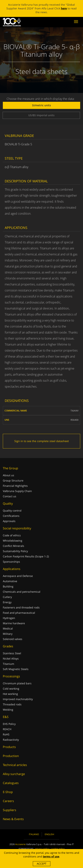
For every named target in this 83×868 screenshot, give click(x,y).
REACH (7, 729)
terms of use (51, 856)
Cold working (11, 689)
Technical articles (15, 765)
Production (11, 756)
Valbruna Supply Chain (17, 491)
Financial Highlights (15, 486)
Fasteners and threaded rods (21, 607)
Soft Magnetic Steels (16, 669)
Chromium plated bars (17, 683)
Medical (8, 628)
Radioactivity (11, 740)
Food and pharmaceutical (19, 613)
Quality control (12, 511)
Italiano (34, 834)
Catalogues (11, 783)
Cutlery (7, 597)
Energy (7, 602)
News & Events (13, 819)
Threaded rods (12, 704)
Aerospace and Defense (18, 576)
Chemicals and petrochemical (22, 592)
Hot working (10, 694)
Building (8, 586)
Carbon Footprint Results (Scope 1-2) (26, 556)
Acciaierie (20, 844)
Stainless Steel (12, 653)
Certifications (11, 516)
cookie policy (58, 849)
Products (9, 747)
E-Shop (8, 792)
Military (8, 634)
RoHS (6, 734)
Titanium (8, 664)
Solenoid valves (13, 639)
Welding (8, 710)
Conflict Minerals (13, 546)
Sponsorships (11, 562)
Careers (8, 801)
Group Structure (13, 480)
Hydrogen (9, 618)
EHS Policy (9, 724)
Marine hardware (14, 623)
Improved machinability (18, 699)
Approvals (9, 521)
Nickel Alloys (11, 659)
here (64, 8)
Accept (42, 864)
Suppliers (10, 810)
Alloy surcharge (14, 774)
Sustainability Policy (15, 551)
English (49, 834)
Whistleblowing (13, 541)
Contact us (10, 496)
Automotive (10, 581)
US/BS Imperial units (41, 115)
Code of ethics (12, 535)
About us (8, 475)
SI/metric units (41, 105)
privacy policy (42, 849)
